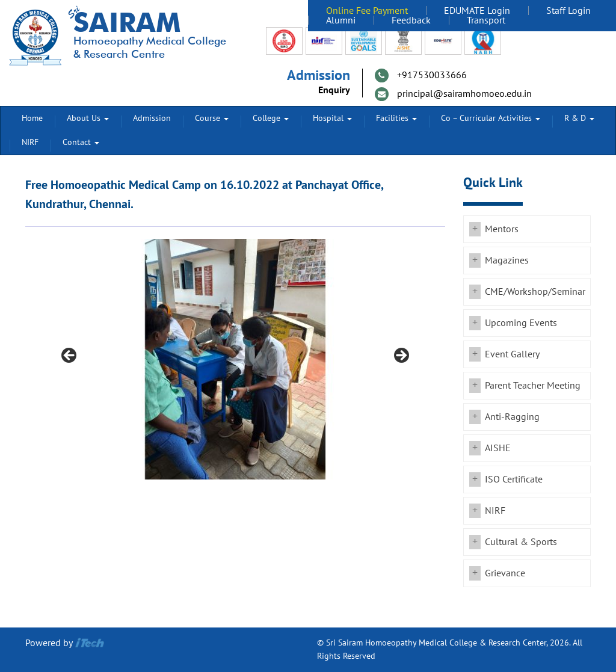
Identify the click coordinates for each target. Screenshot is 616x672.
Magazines (507, 260)
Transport (486, 20)
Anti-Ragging (512, 417)
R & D (579, 118)
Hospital (332, 118)
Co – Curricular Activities (491, 118)
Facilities (396, 118)
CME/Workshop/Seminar (535, 292)
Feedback (411, 20)
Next (401, 356)
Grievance (505, 573)
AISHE (498, 448)
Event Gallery (512, 354)
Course (212, 118)
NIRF (30, 142)
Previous (70, 356)
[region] (235, 359)
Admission (152, 118)
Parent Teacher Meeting (533, 386)
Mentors (502, 229)
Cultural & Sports (521, 542)
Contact (81, 142)
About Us (88, 118)
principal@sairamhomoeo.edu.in (464, 94)
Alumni (341, 20)
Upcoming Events (521, 323)
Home (32, 118)
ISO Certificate (514, 479)
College (271, 118)
